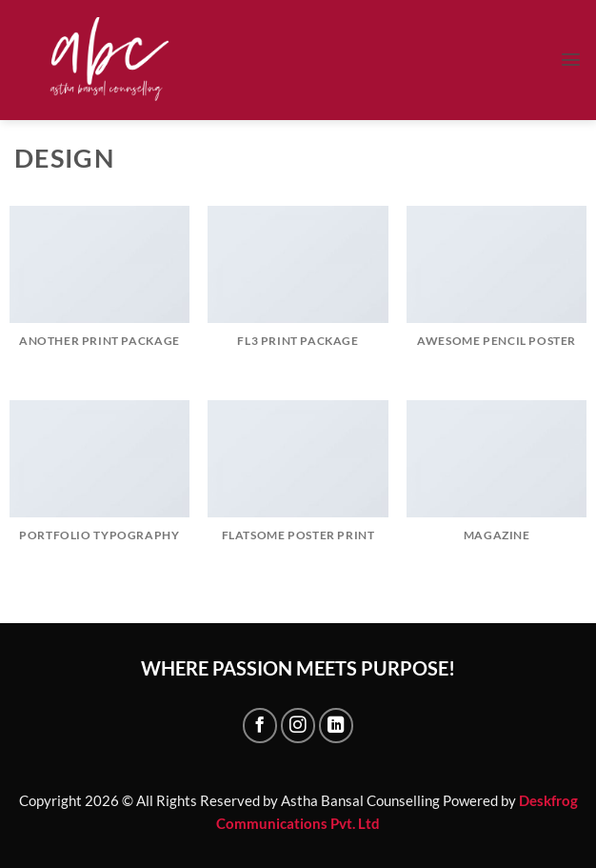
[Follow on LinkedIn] (336, 725)
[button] (571, 60)
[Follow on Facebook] (260, 725)
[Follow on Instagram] (298, 725)
